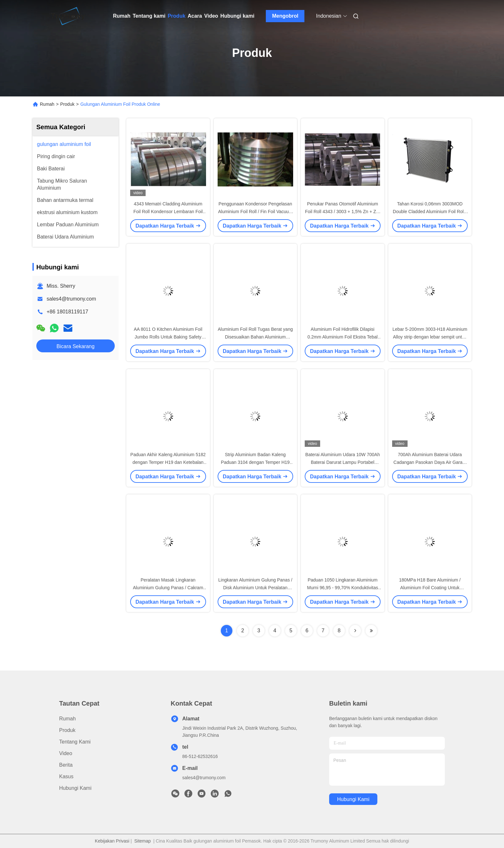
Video (211, 16)
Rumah (122, 16)
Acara (195, 16)
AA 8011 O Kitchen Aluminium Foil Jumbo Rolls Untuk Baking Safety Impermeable (168, 337)
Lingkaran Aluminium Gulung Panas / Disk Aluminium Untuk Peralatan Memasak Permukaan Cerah (255, 588)
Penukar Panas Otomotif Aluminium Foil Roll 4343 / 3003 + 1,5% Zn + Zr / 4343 (342, 212)
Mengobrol (285, 16)
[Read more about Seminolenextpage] (355, 631)
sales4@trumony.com (71, 299)
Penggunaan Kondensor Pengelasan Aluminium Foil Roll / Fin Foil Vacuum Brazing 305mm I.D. (255, 212)
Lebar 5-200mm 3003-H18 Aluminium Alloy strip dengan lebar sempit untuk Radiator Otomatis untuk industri (430, 337)
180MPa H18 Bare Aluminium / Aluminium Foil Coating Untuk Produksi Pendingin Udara (430, 588)
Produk (177, 16)
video (66, 753)
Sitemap (143, 841)
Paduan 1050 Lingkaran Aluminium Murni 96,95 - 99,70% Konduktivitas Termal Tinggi (342, 588)
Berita (66, 765)
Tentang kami (149, 16)
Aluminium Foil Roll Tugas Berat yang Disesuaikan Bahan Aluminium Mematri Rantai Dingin (255, 337)
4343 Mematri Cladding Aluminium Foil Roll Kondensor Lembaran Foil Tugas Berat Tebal (168, 212)
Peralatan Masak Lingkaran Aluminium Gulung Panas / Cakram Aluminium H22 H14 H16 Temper (168, 588)
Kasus (66, 776)
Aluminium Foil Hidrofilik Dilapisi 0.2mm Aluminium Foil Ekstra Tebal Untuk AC (343, 337)
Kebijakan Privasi (112, 841)
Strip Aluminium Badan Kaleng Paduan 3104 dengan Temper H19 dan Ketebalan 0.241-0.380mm (255, 462)
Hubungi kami (238, 16)
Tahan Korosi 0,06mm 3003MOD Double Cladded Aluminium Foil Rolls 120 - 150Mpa (430, 212)
